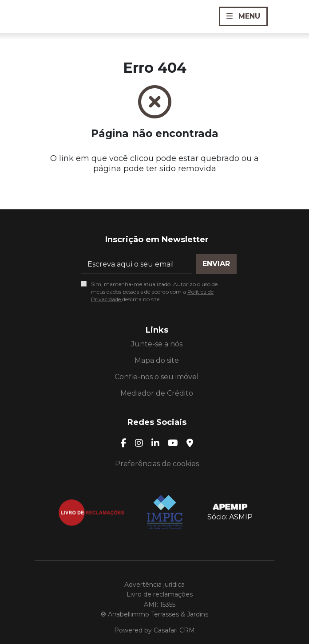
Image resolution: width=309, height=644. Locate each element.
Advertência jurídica (154, 585)
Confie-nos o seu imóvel (157, 377)
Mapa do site (157, 360)
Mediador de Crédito (157, 393)
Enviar (216, 264)
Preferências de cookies (157, 464)
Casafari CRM (174, 630)
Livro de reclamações (160, 594)
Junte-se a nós (157, 344)
